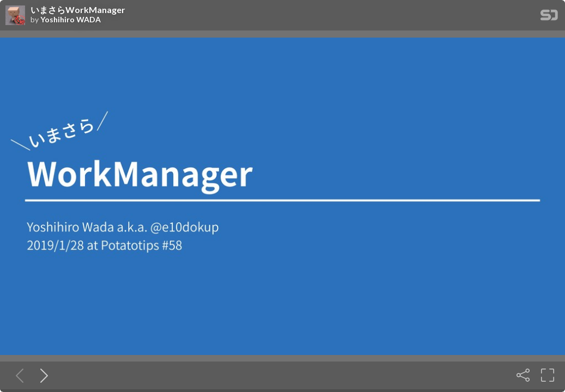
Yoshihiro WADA (71, 20)
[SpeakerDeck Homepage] (549, 17)
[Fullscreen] (548, 375)
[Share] (523, 375)
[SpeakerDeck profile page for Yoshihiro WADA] (15, 16)
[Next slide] (42, 375)
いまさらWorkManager (78, 10)
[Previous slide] (17, 375)
